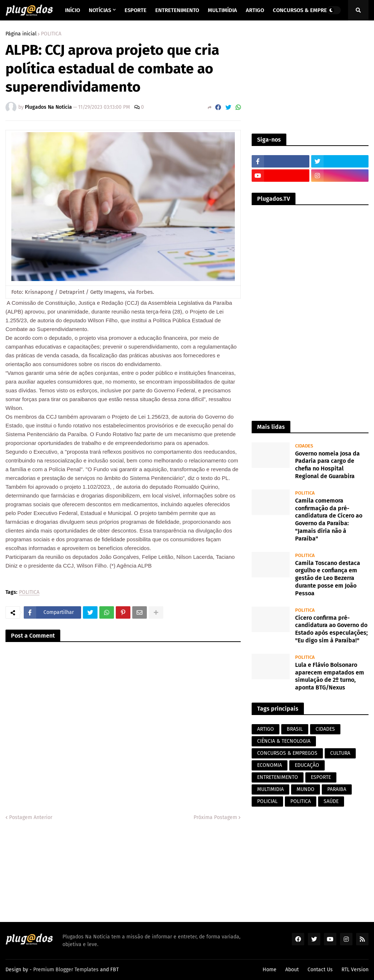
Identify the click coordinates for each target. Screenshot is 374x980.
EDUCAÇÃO (307, 765)
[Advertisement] (310, 77)
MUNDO (306, 789)
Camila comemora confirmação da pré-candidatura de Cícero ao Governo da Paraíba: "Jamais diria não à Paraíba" (329, 520)
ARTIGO (266, 729)
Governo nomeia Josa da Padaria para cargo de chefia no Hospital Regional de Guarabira (327, 465)
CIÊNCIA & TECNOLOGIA (284, 741)
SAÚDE (331, 801)
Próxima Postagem (215, 817)
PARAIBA (337, 789)
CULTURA (340, 753)
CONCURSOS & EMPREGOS (287, 753)
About (292, 970)
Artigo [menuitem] (255, 10)
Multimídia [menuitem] (222, 10)
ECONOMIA (270, 765)
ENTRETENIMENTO (278, 777)
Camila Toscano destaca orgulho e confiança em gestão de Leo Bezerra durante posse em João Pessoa (328, 578)
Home (270, 970)
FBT (115, 970)
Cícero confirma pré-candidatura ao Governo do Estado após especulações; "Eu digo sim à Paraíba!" (331, 629)
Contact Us (320, 970)
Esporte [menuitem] (136, 10)
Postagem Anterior (31, 817)
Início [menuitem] (72, 10)
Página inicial (21, 34)
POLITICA (51, 34)
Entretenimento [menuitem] (177, 10)
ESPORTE (321, 777)
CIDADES (325, 729)
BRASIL (295, 729)
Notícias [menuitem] (100, 10)
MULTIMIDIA (270, 789)
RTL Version (355, 970)
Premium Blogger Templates (66, 970)
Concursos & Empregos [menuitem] (305, 10)
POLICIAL (267, 801)
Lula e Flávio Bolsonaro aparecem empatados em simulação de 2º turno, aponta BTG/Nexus (330, 676)
